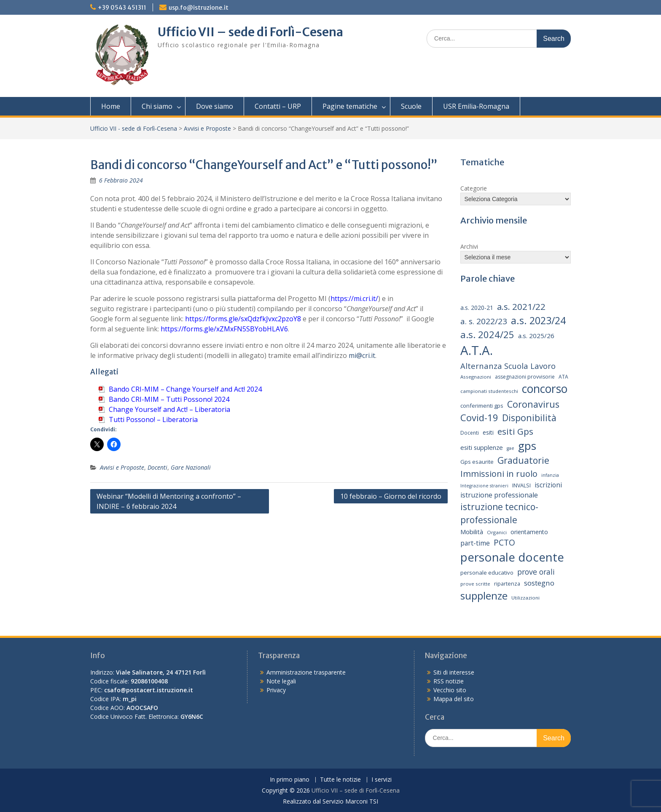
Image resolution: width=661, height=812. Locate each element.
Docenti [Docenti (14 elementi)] (470, 433)
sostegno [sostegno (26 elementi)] (539, 583)
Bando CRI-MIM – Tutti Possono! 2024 (169, 399)
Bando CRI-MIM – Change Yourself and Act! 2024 (185, 389)
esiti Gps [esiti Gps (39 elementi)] (515, 431)
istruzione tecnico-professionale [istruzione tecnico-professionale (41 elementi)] (499, 514)
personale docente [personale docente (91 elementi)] (512, 557)
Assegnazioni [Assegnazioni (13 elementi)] (476, 377)
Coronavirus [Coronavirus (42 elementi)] (533, 404)
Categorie (474, 188)
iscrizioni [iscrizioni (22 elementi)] (548, 485)
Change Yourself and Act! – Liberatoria (169, 409)
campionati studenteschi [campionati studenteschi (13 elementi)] (489, 391)
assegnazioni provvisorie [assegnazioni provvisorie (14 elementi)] (525, 377)
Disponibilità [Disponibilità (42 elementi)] (529, 418)
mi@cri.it (362, 355)
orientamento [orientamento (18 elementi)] (529, 532)
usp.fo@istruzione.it (199, 8)
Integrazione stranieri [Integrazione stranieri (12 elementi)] (484, 486)
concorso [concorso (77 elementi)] (545, 389)
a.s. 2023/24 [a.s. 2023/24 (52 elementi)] (538, 320)
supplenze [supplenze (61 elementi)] (484, 596)
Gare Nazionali (191, 467)
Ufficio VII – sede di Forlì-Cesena (250, 32)
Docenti (157, 467)
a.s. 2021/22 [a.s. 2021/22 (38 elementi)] (521, 307)
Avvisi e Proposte (207, 128)
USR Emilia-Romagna (476, 106)
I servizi (382, 780)
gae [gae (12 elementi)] (511, 448)
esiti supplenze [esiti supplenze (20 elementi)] (482, 447)
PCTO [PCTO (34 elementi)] (504, 542)
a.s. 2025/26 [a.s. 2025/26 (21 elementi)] (536, 336)
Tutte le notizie (340, 780)
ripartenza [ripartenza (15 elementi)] (507, 584)
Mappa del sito (454, 699)
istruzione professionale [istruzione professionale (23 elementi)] (499, 495)
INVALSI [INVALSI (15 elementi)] (521, 485)
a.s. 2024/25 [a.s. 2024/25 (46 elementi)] (487, 334)
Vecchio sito (450, 690)
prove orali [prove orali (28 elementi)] (536, 572)
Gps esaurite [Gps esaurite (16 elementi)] (477, 462)
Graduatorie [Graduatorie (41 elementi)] (523, 460)
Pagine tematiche (350, 106)
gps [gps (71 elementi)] (527, 446)
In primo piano (290, 780)
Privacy (276, 690)
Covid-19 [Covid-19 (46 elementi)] (479, 417)
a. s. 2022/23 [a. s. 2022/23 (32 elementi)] (484, 321)
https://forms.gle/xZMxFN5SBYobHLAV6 (224, 329)
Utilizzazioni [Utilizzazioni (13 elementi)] (525, 598)
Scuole (411, 106)
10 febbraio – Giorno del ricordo (391, 496)
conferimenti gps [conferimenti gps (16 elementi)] (482, 406)
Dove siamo (215, 106)
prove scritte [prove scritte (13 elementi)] (475, 584)
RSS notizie (449, 681)
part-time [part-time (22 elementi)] (475, 543)
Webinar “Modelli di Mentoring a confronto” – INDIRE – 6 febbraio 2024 (169, 501)
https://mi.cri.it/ (354, 298)
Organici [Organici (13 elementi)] (497, 532)
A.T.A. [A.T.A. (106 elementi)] (477, 350)
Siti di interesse (454, 672)
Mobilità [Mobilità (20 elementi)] (472, 532)
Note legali (281, 681)
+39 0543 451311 (122, 8)
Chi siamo (157, 106)
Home (111, 106)
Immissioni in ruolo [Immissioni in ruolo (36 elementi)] (499, 474)
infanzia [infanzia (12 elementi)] (550, 475)
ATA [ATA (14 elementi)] (563, 377)
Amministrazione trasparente (306, 672)
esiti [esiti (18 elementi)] (488, 432)
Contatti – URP (278, 106)
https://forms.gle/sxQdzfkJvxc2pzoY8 (243, 319)
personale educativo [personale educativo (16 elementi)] (487, 573)
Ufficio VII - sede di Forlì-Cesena (134, 128)
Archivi (469, 246)
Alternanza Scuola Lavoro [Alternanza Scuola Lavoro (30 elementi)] (508, 366)
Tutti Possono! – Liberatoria (153, 419)
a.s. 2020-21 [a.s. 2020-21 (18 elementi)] (477, 308)
